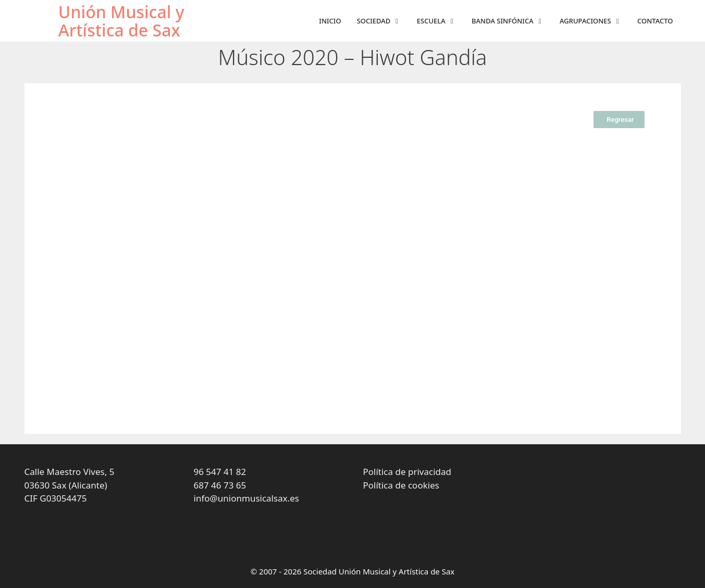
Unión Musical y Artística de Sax (121, 21)
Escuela (440, 21)
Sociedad (383, 21)
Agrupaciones (595, 21)
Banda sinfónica (512, 21)
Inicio (330, 21)
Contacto (655, 21)
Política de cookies (401, 485)
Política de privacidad (407, 472)
